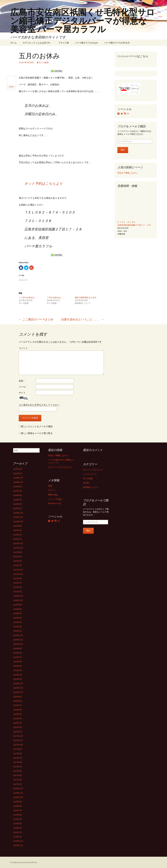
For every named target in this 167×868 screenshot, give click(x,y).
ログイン (52, 490)
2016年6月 (18, 815)
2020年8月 (18, 609)
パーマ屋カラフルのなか (87, 43)
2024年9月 (18, 486)
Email (11, 87)
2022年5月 (18, 556)
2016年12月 (18, 788)
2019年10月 (18, 644)
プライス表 (64, 43)
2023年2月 (18, 535)
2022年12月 (18, 543)
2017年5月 (18, 766)
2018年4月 (18, 718)
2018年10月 (18, 692)
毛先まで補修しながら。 (128, 173)
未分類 (86, 483)
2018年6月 (18, 710)
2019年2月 (18, 675)
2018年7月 (18, 705)
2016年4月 (18, 823)
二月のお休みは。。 (56, 297)
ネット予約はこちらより (44, 183)
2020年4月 (18, 618)
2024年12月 (18, 478)
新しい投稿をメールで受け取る (37, 433)
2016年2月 (18, 832)
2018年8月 (18, 701)
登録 (50, 486)
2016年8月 (18, 806)
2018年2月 (18, 727)
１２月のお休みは (27, 297)
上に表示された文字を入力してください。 (40, 405)
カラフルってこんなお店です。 (37, 43)
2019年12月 (18, 635)
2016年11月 (18, 793)
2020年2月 (18, 626)
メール (23, 387)
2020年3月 (18, 622)
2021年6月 (18, 587)
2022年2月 (18, 561)
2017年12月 (18, 736)
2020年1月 (18, 631)
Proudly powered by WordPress (24, 862)
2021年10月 (18, 574)
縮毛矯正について (91, 487)
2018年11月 (18, 688)
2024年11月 (18, 482)
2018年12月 (18, 683)
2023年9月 (18, 526)
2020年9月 (18, 605)
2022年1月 (18, 565)
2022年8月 (18, 552)
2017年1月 (18, 784)
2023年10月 (18, 521)
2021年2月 (18, 591)
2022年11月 (18, 548)
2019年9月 (18, 648)
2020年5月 (18, 613)
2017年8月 (18, 753)
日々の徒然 (44, 62)
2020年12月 (18, 596)
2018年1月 (18, 731)
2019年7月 (18, 657)
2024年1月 (18, 508)
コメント (23, 348)
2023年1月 (18, 539)
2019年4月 (18, 666)
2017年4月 (18, 771)
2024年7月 (18, 491)
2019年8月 (18, 653)
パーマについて (90, 474)
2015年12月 (18, 841)
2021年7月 (18, 583)
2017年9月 (18, 749)
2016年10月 (18, 797)
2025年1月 (18, 473)
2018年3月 (18, 723)
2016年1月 (18, 837)
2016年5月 (18, 819)
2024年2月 (18, 504)
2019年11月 (18, 640)
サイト (22, 392)
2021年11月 (18, 570)
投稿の (53, 494)
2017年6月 (18, 762)
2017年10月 (18, 745)
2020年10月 (18, 600)
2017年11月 (18, 740)
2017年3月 (18, 775)
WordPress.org (54, 503)
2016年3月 (18, 828)
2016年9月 (18, 802)
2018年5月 (18, 714)
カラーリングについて (93, 470)
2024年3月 (18, 500)
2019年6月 (18, 661)
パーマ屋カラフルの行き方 (117, 43)
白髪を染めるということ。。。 (82, 319)
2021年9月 (18, 578)
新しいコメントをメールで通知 (37, 426)
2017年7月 (18, 758)
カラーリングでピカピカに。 (61, 467)
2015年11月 (18, 845)
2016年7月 (18, 810)
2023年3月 (18, 530)
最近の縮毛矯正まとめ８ (86, 297)
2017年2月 (18, 780)
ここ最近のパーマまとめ (36, 319)
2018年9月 (18, 696)
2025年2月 (18, 469)
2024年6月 (18, 495)
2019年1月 (18, 679)
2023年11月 (18, 517)
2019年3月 (18, 670)
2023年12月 (18, 513)
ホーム (13, 43)
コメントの (55, 499)
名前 (22, 381)
